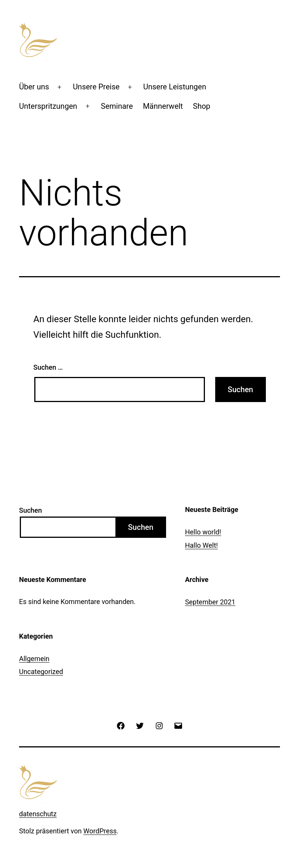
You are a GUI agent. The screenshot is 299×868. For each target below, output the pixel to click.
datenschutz (38, 814)
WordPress (100, 831)
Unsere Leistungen (175, 87)
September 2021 (210, 602)
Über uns (34, 87)
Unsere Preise (96, 87)
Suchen (30, 510)
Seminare (117, 106)
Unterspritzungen (48, 106)
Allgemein (34, 659)
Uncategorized (41, 672)
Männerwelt (163, 106)
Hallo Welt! (201, 545)
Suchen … (48, 367)
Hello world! (203, 532)
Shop (202, 106)
